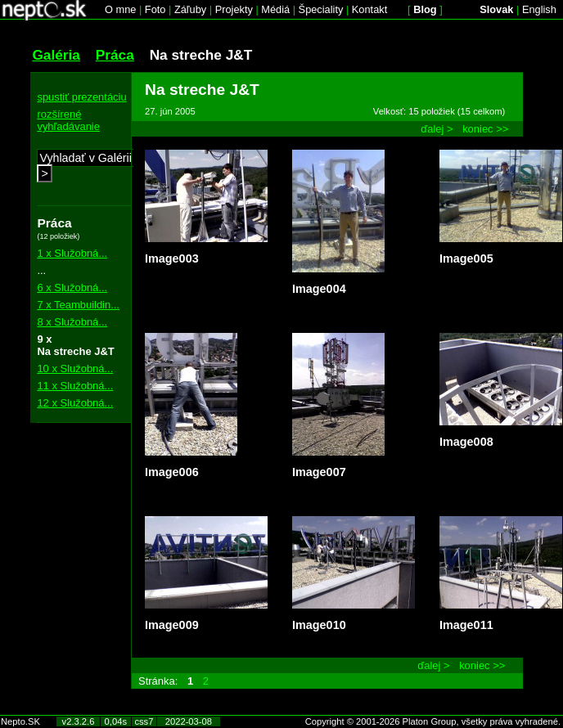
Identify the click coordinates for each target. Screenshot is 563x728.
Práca (115, 55)
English (539, 9)
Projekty (234, 9)
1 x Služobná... (72, 253)
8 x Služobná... (72, 322)
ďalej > (437, 129)
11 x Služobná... (75, 386)
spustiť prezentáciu (81, 97)
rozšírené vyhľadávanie (68, 120)
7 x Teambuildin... (78, 305)
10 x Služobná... (75, 368)
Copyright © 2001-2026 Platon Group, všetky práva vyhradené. (433, 721)
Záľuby (190, 9)
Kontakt (369, 9)
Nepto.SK (20, 721)
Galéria (56, 55)
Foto (155, 9)
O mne (120, 9)
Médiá (275, 9)
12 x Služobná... (75, 403)
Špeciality (321, 9)
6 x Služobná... (72, 288)
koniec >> (485, 129)
